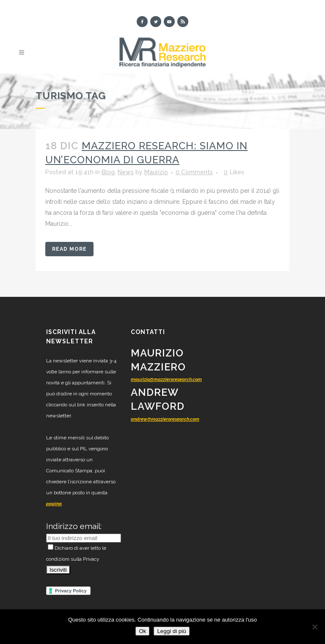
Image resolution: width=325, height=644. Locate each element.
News (126, 172)
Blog (108, 172)
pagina (54, 504)
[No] (314, 627)
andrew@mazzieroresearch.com (165, 419)
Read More (69, 249)
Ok (142, 631)
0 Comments (194, 172)
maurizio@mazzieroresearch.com (166, 380)
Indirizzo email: (74, 526)
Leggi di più (171, 631)
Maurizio (156, 172)
